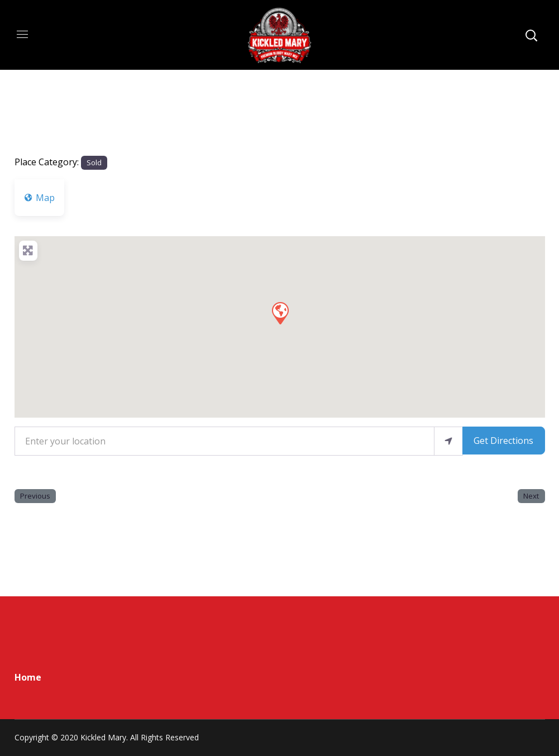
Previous (35, 496)
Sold (94, 162)
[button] (280, 313)
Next (531, 496)
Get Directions (503, 441)
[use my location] (448, 441)
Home (28, 677)
